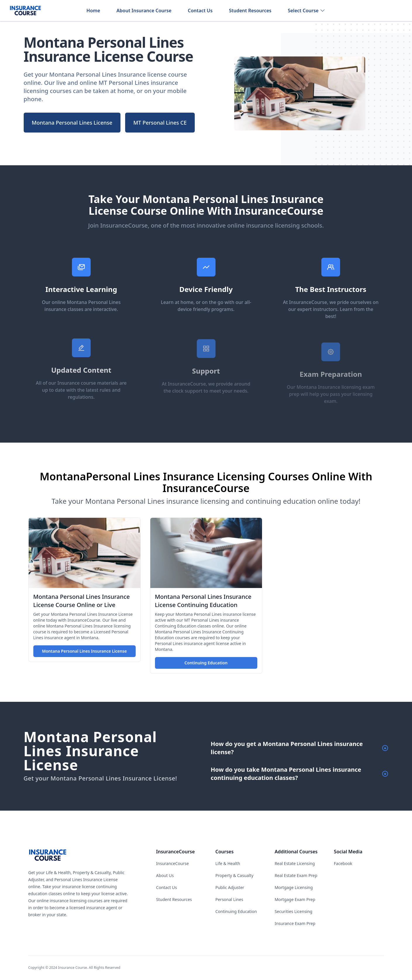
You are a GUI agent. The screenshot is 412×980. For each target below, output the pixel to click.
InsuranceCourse (173, 863)
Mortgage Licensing (294, 887)
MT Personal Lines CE (160, 123)
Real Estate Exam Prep (296, 875)
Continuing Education (206, 663)
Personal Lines (229, 899)
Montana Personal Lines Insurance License (84, 651)
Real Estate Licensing (295, 863)
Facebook (343, 863)
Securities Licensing (293, 911)
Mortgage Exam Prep (295, 899)
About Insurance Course (144, 11)
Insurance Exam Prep (295, 923)
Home (93, 11)
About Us (165, 875)
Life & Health (228, 863)
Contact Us (200, 11)
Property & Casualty (234, 875)
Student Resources (250, 11)
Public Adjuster (230, 887)
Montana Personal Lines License (72, 123)
